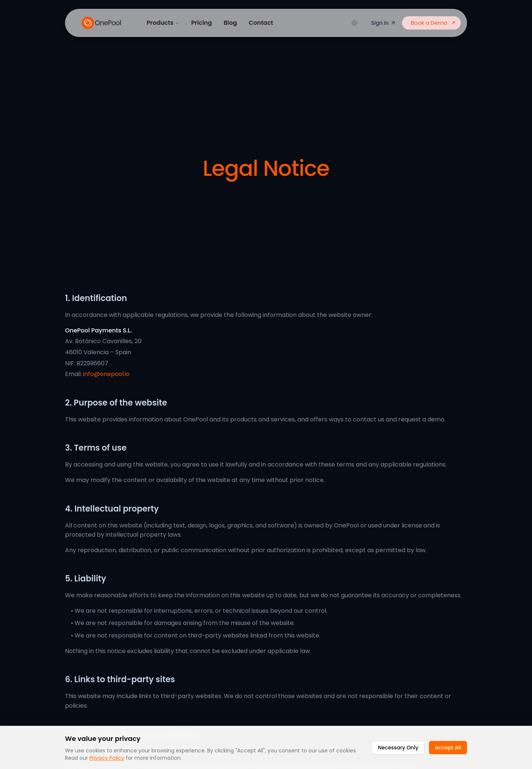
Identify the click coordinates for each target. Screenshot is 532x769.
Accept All (448, 748)
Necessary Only (398, 748)
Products (163, 23)
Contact (261, 23)
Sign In (384, 23)
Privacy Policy (107, 758)
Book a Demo (434, 23)
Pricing (201, 23)
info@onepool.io (106, 374)
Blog (231, 23)
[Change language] (354, 23)
